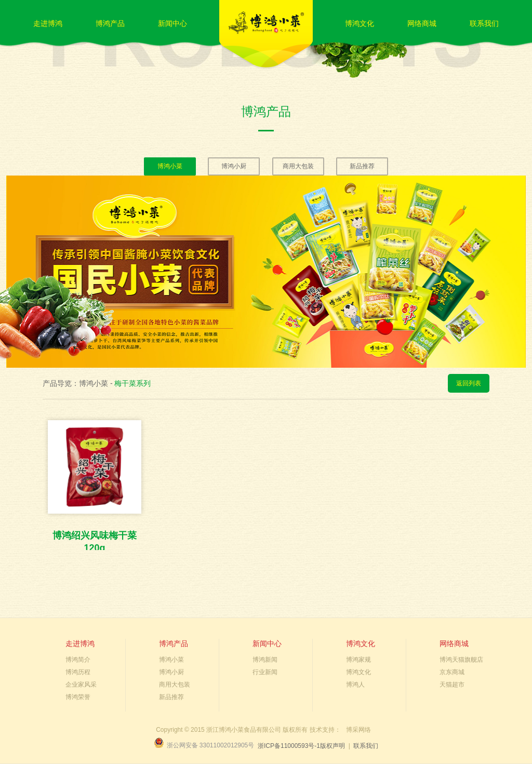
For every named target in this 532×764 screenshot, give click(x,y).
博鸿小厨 (234, 166)
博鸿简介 (78, 660)
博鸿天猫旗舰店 (461, 660)
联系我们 (484, 23)
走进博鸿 (48, 23)
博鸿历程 (78, 672)
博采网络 (358, 730)
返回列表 (469, 383)
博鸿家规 (358, 660)
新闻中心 (172, 23)
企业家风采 (81, 685)
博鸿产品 (110, 23)
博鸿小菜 (170, 166)
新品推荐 (362, 166)
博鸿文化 (360, 23)
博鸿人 (355, 685)
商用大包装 (298, 166)
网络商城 (422, 23)
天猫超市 (452, 685)
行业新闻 (265, 672)
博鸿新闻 (265, 660)
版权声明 (332, 746)
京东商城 (452, 672)
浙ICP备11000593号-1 (289, 746)
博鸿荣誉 (78, 697)
